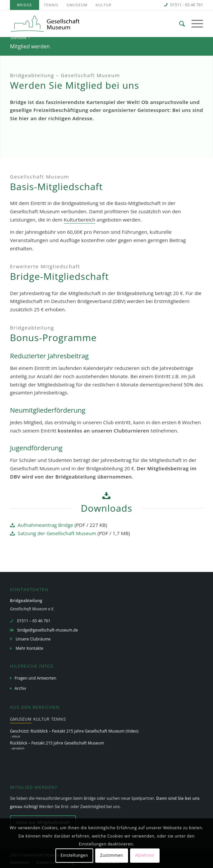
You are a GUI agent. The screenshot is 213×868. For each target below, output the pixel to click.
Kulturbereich (79, 220)
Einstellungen (74, 855)
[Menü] (194, 24)
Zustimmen (112, 855)
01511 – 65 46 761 (34, 621)
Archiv (20, 688)
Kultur (104, 5)
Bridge (25, 5)
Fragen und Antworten (35, 678)
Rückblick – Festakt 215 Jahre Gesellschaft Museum (57, 743)
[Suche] (179, 24)
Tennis (51, 5)
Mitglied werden (30, 46)
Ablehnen (145, 855)
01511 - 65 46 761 (187, 5)
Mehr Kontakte (29, 648)
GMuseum (77, 5)
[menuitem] (25, 5)
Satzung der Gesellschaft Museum (57, 533)
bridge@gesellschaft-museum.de (48, 630)
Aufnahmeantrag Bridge (45, 525)
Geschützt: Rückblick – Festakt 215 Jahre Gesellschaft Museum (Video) (74, 731)
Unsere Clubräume (33, 639)
